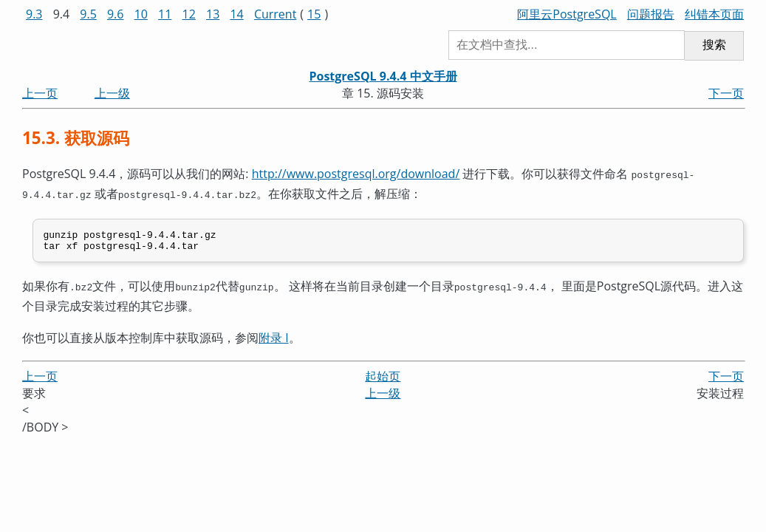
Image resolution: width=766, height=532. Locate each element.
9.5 (88, 14)
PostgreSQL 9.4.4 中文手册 (383, 76)
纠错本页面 (714, 14)
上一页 (40, 93)
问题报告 (651, 14)
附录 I (274, 338)
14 (236, 14)
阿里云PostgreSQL (567, 14)
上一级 (112, 93)
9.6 (116, 14)
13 (213, 14)
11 (165, 14)
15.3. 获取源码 (76, 138)
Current (275, 14)
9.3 (34, 14)
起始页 (383, 376)
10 (141, 14)
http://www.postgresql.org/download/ (356, 174)
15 (314, 14)
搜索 (714, 45)
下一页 (726, 93)
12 (189, 14)
